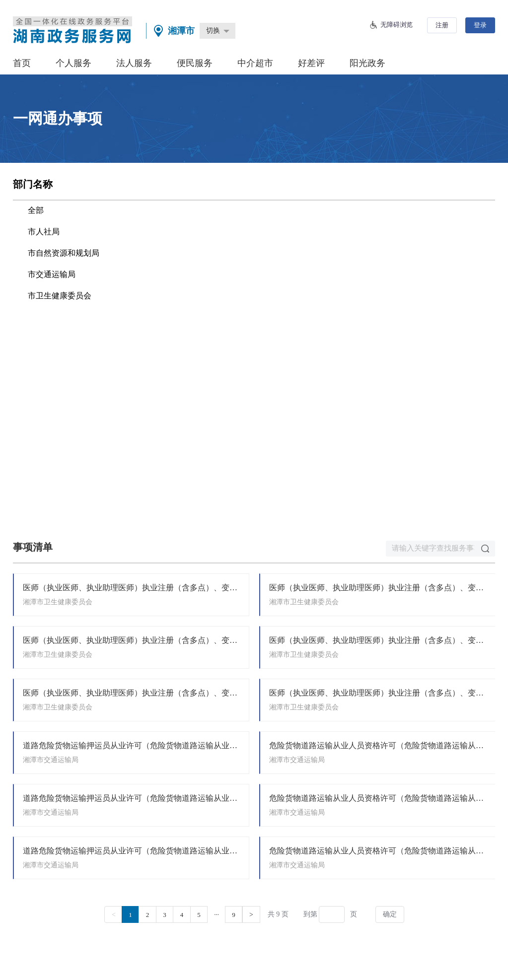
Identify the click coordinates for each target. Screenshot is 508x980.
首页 (22, 63)
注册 (442, 25)
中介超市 (255, 63)
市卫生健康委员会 (60, 296)
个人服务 (73, 63)
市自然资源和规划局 (64, 253)
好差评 (311, 63)
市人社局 (44, 232)
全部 (36, 210)
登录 (480, 25)
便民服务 (195, 63)
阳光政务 (367, 63)
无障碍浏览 (397, 25)
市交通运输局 (52, 274)
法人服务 (134, 63)
